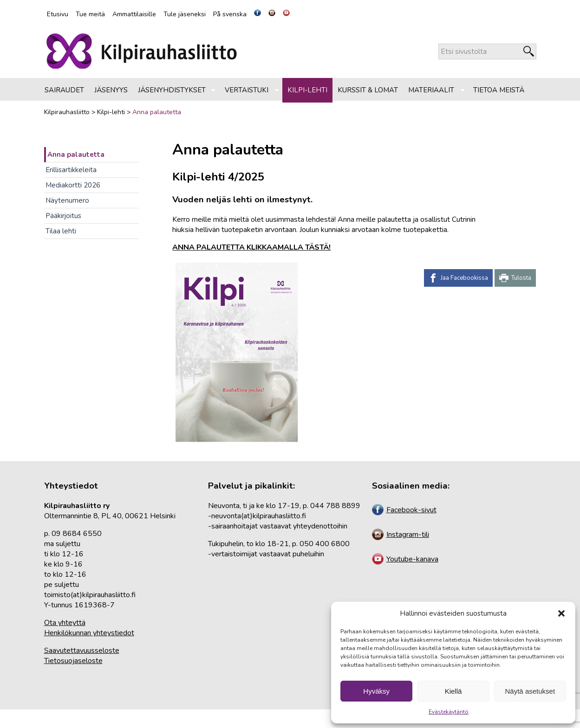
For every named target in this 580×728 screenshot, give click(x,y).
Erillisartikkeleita (71, 170)
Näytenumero (67, 200)
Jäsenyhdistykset (172, 90)
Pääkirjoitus (63, 216)
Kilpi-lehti (307, 90)
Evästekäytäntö (449, 712)
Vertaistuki (247, 90)
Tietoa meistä (499, 90)
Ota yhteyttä (65, 623)
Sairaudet (64, 90)
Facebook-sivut (404, 510)
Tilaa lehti (61, 231)
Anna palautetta (76, 155)
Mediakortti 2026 (73, 185)
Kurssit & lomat (368, 90)
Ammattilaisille (134, 14)
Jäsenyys (111, 90)
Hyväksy (376, 691)
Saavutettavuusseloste (82, 651)
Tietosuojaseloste (73, 661)
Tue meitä (90, 14)
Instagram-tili (401, 535)
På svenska (230, 14)
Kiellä (453, 691)
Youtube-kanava (405, 559)
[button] (561, 613)
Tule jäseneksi (185, 14)
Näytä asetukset (530, 691)
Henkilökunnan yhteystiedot (89, 633)
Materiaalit (431, 90)
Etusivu (58, 14)
